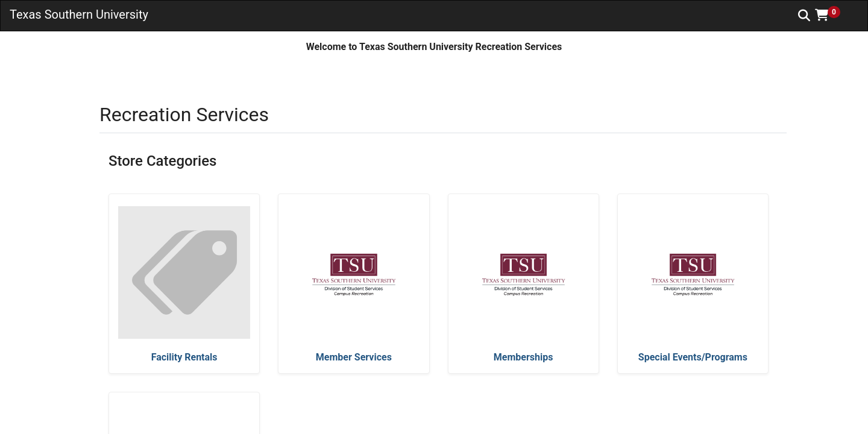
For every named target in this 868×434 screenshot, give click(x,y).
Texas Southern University (79, 14)
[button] (832, 15)
